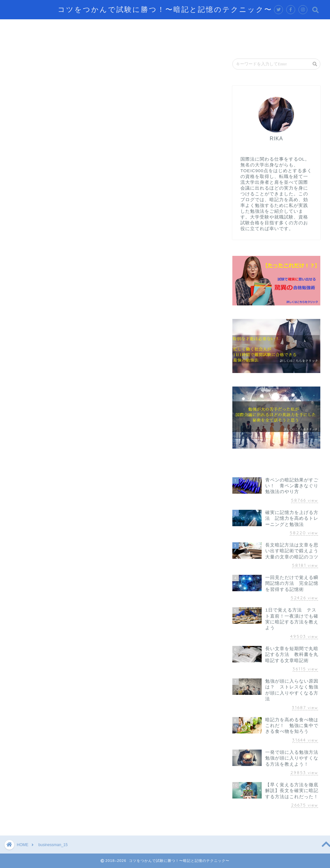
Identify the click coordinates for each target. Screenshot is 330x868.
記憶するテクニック (69, 27)
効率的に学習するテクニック (142, 27)
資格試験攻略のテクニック (265, 27)
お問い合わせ (30, 42)
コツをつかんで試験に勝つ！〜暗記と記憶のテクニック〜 (165, 9)
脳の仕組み (205, 27)
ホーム (22, 27)
